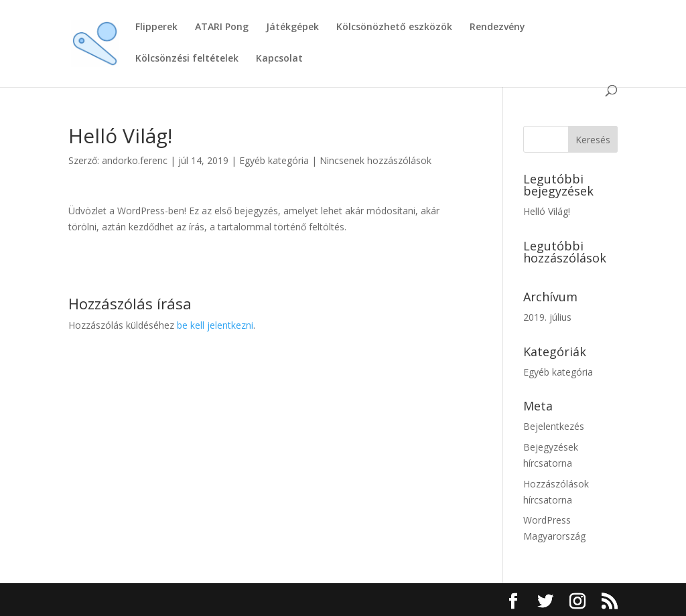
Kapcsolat (279, 59)
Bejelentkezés (554, 426)
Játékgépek (292, 27)
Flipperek (156, 27)
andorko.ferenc (135, 160)
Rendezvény (497, 27)
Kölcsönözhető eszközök (394, 27)
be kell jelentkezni (215, 325)
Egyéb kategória (274, 160)
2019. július (547, 317)
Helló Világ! (547, 211)
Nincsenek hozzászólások (375, 160)
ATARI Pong (222, 27)
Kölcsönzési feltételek (187, 59)
